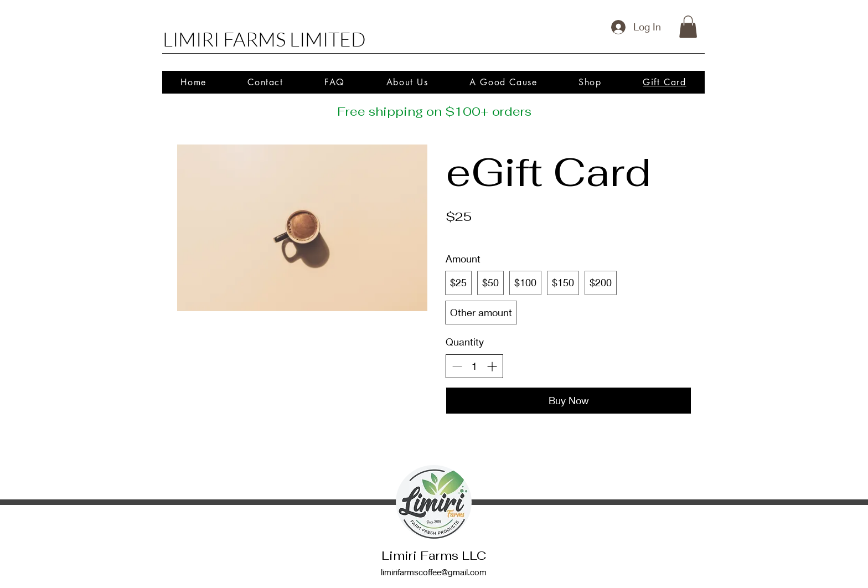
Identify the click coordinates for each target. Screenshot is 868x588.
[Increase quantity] (492, 366)
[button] (688, 27)
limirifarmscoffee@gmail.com (434, 572)
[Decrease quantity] (457, 366)
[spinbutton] (474, 366)
